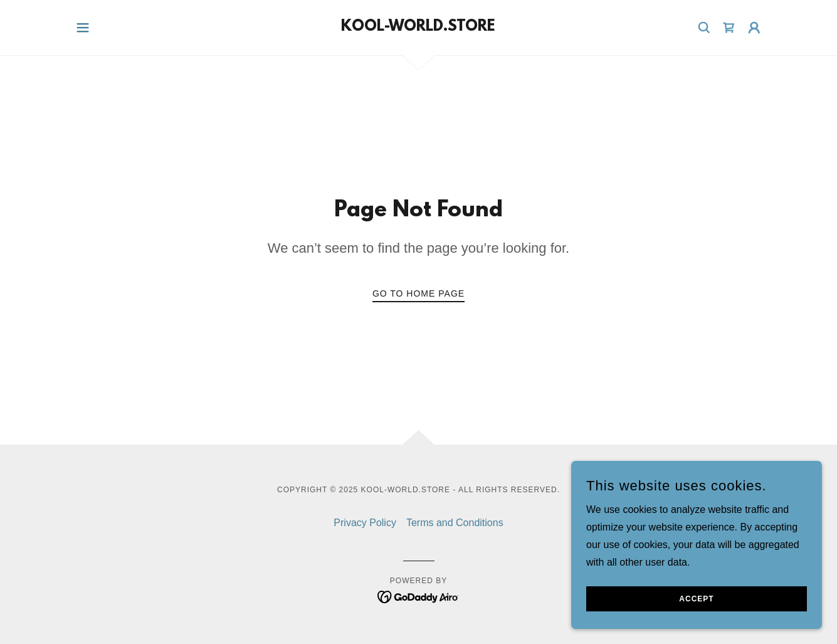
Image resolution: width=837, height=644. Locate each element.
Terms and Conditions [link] (455, 523)
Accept (696, 599)
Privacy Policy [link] (365, 523)
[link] (418, 27)
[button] (83, 28)
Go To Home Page (418, 293)
